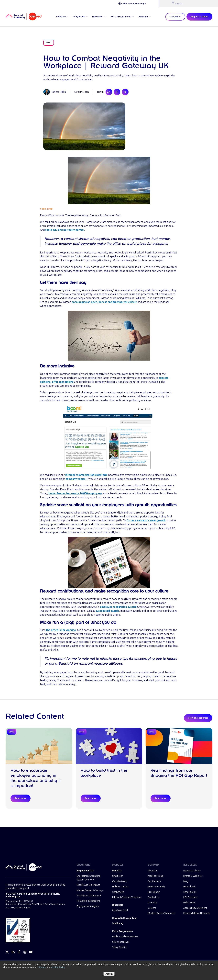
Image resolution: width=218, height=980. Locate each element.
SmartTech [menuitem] (118, 876)
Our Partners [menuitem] (154, 881)
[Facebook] (19, 952)
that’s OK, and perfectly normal (65, 230)
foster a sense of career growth (146, 520)
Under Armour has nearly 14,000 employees (75, 493)
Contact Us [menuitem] (154, 897)
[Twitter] (7, 952)
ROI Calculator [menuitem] (191, 897)
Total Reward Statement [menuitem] (89, 896)
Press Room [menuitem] (154, 892)
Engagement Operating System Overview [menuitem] (88, 878)
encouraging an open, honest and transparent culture (104, 302)
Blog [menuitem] (186, 881)
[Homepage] (24, 17)
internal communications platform (86, 475)
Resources (99, 17)
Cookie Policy (58, 967)
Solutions (63, 17)
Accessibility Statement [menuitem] (195, 908)
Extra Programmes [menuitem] (123, 931)
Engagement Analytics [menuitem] (88, 906)
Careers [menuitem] (152, 908)
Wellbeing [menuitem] (118, 923)
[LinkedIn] (13, 952)
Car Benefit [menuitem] (118, 892)
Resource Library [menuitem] (192, 871)
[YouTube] (31, 952)
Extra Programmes (122, 17)
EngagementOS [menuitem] (85, 871)
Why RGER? (81, 17)
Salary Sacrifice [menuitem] (120, 947)
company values (76, 479)
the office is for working (61, 630)
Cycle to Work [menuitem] (120, 881)
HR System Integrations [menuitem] (88, 901)
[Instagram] (25, 952)
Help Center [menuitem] (189, 903)
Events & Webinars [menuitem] (193, 876)
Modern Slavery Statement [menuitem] (161, 913)
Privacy (42, 967)
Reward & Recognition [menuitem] (124, 918)
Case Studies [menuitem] (190, 892)
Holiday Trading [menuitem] (120, 887)
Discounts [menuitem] (118, 905)
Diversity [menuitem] (152, 903)
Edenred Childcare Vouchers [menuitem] (127, 897)
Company (144, 17)
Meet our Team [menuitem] (156, 876)
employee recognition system (118, 607)
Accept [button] (109, 974)
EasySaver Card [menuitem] (120, 910)
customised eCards (107, 611)
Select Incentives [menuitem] (121, 942)
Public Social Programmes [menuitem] (125, 937)
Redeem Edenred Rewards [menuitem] (197, 913)
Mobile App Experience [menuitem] (88, 885)
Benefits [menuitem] (117, 871)
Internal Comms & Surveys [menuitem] (90, 890)
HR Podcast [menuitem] (189, 887)
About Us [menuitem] (153, 871)
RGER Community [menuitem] (157, 887)
